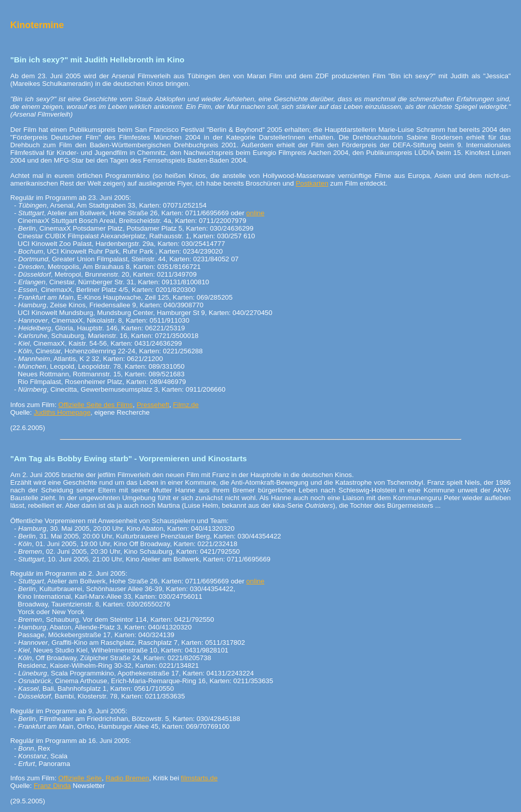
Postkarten (312, 183)
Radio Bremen (127, 778)
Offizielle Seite (80, 778)
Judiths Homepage (62, 412)
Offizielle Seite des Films (96, 405)
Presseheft (153, 405)
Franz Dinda (52, 786)
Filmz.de (186, 405)
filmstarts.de (199, 778)
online (256, 213)
